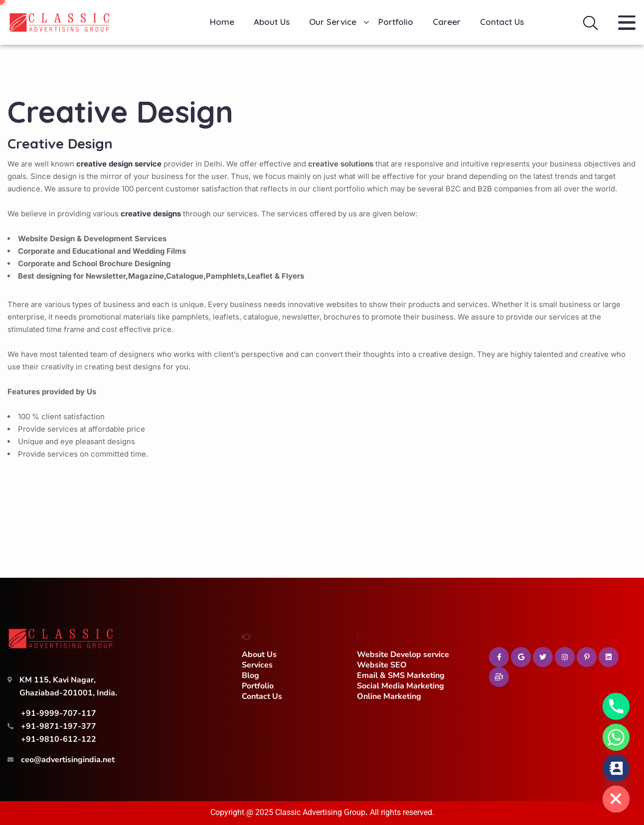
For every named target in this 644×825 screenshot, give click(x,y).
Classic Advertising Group (320, 812)
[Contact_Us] (616, 768)
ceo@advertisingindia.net (68, 760)
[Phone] (616, 706)
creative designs (151, 214)
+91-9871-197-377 (59, 726)
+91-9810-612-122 (59, 739)
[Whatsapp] (616, 737)
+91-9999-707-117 (59, 713)
